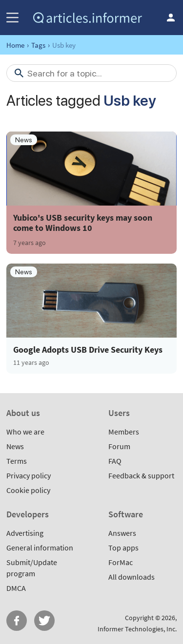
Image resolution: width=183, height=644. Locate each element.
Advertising (25, 533)
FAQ (115, 461)
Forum (119, 446)
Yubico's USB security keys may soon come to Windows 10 (83, 223)
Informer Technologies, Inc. (137, 629)
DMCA (16, 588)
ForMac (121, 562)
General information (40, 548)
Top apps (123, 548)
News (15, 446)
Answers (122, 533)
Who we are (25, 432)
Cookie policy (28, 490)
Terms (17, 461)
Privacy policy (29, 475)
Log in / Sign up (171, 18)
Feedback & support (141, 475)
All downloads (132, 577)
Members (124, 432)
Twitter (44, 621)
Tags (38, 45)
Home (15, 45)
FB (17, 621)
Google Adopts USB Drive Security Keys (88, 350)
